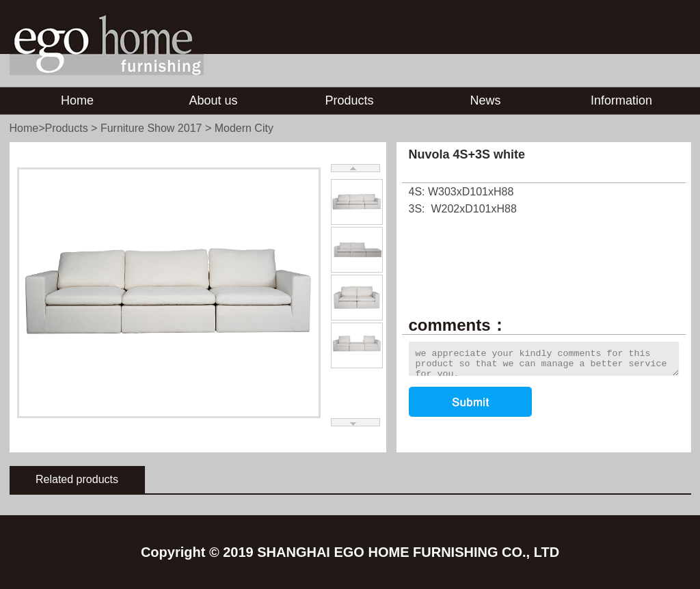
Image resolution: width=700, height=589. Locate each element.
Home (77, 100)
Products (349, 100)
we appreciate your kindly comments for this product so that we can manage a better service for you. (544, 359)
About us (213, 100)
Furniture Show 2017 (151, 128)
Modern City (244, 128)
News (485, 100)
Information (621, 100)
